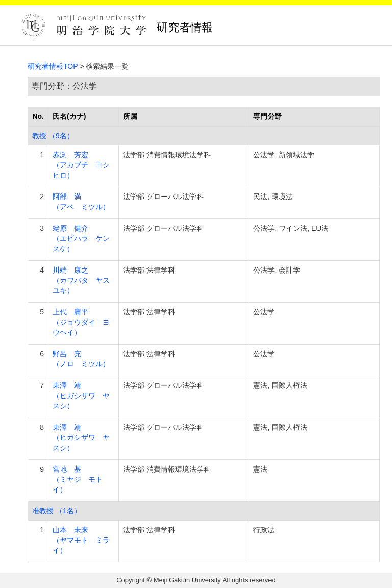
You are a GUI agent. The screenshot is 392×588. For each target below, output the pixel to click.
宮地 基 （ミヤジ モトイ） (78, 479)
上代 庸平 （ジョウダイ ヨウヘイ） (81, 322)
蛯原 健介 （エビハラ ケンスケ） (81, 238)
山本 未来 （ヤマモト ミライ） (81, 540)
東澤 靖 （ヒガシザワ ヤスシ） (81, 396)
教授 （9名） (53, 136)
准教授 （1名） (57, 511)
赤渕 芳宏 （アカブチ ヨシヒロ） (81, 165)
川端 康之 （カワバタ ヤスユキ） (81, 280)
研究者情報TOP (53, 66)
